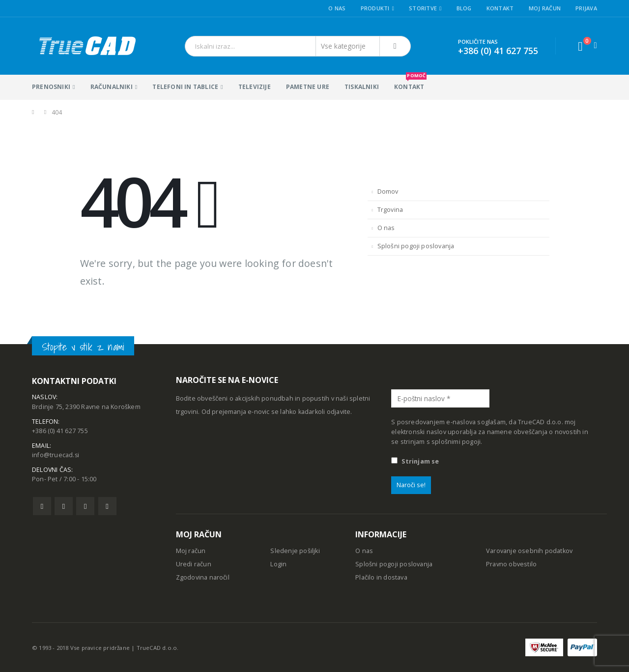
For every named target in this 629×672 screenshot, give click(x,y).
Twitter (64, 507)
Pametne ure (308, 87)
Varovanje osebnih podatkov (529, 551)
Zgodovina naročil (203, 577)
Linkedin (107, 507)
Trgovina (390, 210)
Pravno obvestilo (511, 564)
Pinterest (85, 507)
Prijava (586, 8)
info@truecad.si (56, 456)
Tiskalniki (362, 87)
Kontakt (500, 8)
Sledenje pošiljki (295, 551)
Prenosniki (51, 87)
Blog (464, 8)
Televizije (255, 87)
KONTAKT (410, 83)
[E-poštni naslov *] (440, 398)
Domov (388, 191)
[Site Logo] (87, 46)
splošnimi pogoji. (457, 442)
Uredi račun (194, 564)
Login (278, 564)
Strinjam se (415, 461)
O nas (337, 8)
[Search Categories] (348, 46)
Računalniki (112, 87)
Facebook (42, 507)
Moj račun (545, 8)
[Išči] (395, 46)
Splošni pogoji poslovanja (416, 246)
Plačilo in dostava (381, 577)
